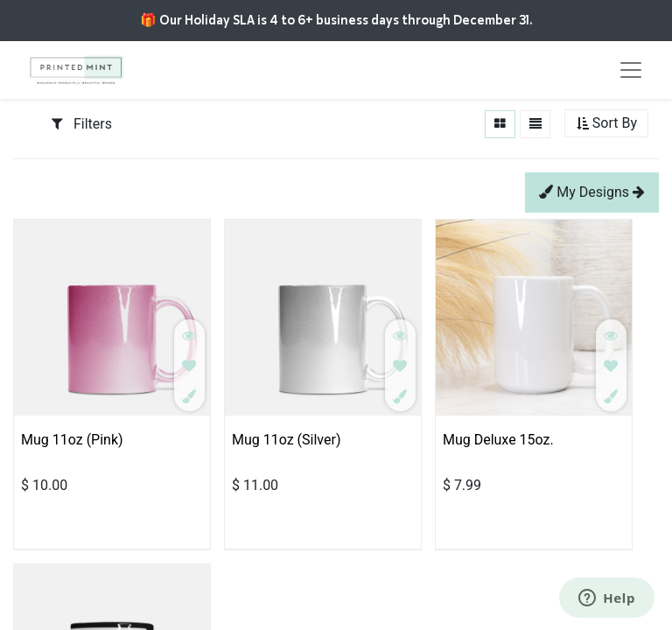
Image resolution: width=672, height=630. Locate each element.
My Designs (592, 192)
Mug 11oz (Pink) (72, 440)
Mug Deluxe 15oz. (498, 440)
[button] (606, 124)
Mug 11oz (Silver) (287, 440)
